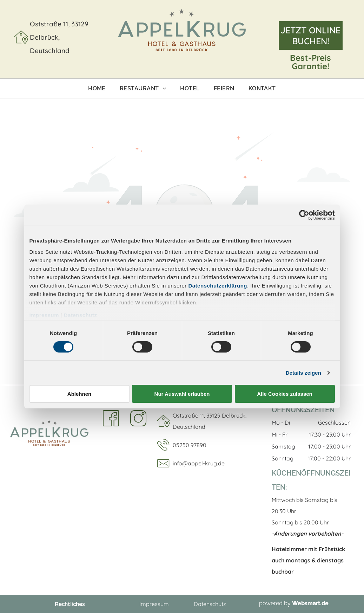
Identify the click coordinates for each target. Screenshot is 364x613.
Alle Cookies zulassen (285, 394)
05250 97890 (190, 445)
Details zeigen (303, 373)
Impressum (44, 315)
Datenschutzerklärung (218, 285)
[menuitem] (97, 89)
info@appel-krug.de (199, 463)
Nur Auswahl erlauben (182, 394)
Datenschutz (81, 315)
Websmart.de (310, 603)
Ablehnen (79, 394)
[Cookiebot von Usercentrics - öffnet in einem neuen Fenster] (304, 215)
